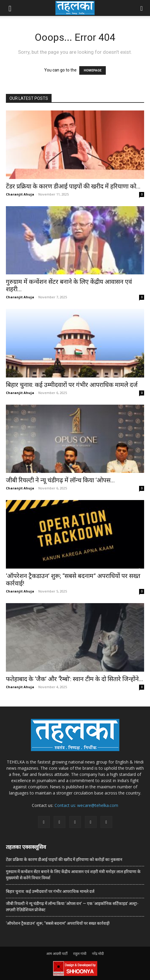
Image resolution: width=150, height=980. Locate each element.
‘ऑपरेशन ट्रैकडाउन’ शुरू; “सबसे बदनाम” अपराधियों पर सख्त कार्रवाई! (58, 923)
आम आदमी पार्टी (57, 954)
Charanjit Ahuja (20, 194)
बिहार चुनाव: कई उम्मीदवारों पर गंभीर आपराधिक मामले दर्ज (72, 385)
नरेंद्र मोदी (98, 954)
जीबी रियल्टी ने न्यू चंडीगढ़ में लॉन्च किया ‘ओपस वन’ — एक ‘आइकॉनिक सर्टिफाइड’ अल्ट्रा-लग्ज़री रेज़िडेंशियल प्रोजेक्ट (72, 907)
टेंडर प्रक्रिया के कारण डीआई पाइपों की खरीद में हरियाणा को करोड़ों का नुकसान (64, 859)
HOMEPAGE (93, 70)
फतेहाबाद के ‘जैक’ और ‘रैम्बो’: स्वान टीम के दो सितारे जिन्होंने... (75, 679)
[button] (10, 8)
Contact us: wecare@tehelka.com (86, 805)
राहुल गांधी (80, 954)
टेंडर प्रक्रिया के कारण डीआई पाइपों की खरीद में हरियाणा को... (73, 186)
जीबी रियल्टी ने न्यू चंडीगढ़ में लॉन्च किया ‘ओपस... (60, 480)
